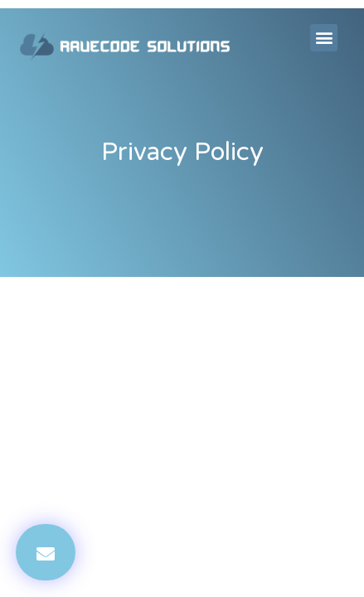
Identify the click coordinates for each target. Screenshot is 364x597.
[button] (324, 38)
